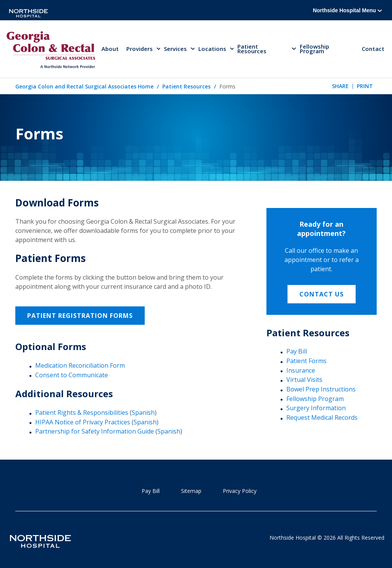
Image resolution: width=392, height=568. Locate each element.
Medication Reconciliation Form (80, 365)
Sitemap (191, 491)
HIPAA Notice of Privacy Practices (83, 422)
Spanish (143, 412)
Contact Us (322, 294)
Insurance (301, 370)
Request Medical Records (322, 417)
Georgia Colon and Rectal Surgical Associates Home (84, 86)
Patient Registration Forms (80, 316)
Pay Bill (297, 351)
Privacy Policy (240, 491)
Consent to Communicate (72, 375)
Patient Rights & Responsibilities (82, 412)
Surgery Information (316, 408)
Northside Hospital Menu (347, 10)
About (110, 49)
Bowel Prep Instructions (321, 389)
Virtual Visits (304, 380)
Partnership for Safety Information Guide (95, 431)
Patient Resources (186, 86)
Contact (373, 49)
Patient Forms (306, 361)
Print (365, 86)
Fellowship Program (314, 49)
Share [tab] (340, 86)
